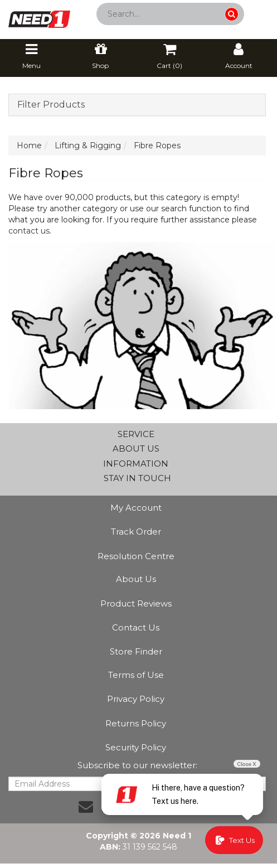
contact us (29, 231)
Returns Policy (136, 723)
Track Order (136, 532)
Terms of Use (136, 675)
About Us (136, 579)
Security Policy (136, 747)
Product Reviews (136, 603)
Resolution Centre (136, 556)
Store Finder (136, 651)
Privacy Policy (136, 699)
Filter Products (51, 105)
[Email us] (86, 807)
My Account (136, 508)
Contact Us (136, 627)
